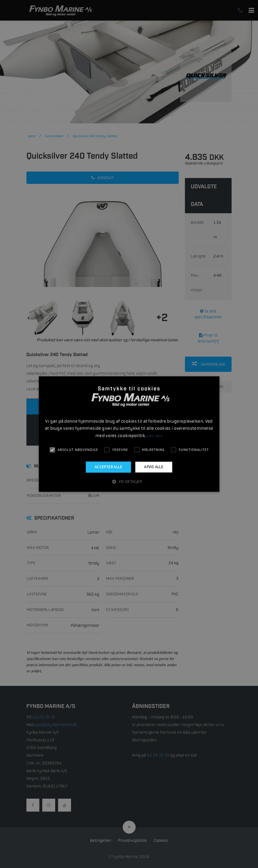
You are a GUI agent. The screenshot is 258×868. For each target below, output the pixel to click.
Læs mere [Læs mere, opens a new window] (155, 436)
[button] (129, 481)
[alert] (129, 434)
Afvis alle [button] (154, 467)
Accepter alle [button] (108, 467)
